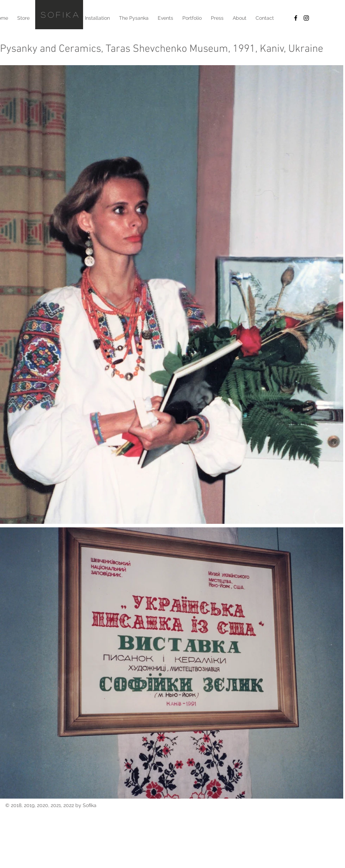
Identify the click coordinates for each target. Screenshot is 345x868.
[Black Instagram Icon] (306, 18)
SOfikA (61, 14)
